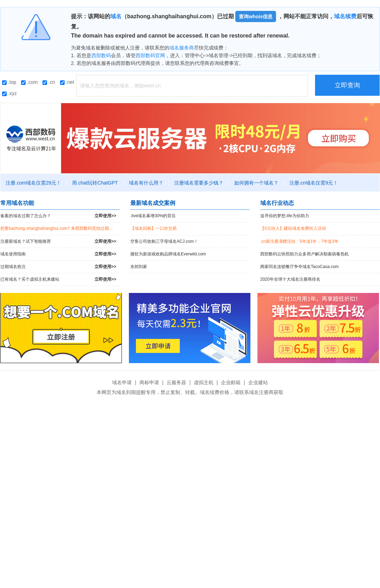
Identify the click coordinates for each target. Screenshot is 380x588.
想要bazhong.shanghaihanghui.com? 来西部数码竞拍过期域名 (59, 228)
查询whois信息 (256, 16)
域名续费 (345, 16)
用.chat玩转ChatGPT (95, 183)
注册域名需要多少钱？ (199, 183)
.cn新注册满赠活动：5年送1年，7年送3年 (299, 241)
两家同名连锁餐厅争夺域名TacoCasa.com (299, 267)
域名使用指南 (58, 254)
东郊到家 (139, 267)
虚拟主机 (204, 382)
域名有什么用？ (146, 183)
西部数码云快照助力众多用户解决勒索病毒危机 (304, 254)
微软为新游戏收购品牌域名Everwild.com (168, 254)
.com (29, 82)
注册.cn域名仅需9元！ (314, 183)
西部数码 (101, 55)
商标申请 (149, 382)
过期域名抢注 (58, 267)
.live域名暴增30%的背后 (153, 216)
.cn (49, 82)
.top (9, 82)
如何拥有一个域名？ (256, 183)
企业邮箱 (231, 382)
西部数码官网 (150, 55)
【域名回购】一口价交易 (153, 228)
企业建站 (258, 382)
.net (67, 82)
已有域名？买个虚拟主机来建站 (58, 279)
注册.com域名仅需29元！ (33, 183)
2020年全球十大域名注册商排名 (290, 279)
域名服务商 (182, 48)
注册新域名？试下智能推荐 (58, 242)
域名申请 (122, 382)
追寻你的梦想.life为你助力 (285, 216)
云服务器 (176, 382)
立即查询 (347, 85)
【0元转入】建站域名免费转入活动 (293, 228)
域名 (116, 16)
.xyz (9, 93)
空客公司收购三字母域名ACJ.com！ (164, 241)
